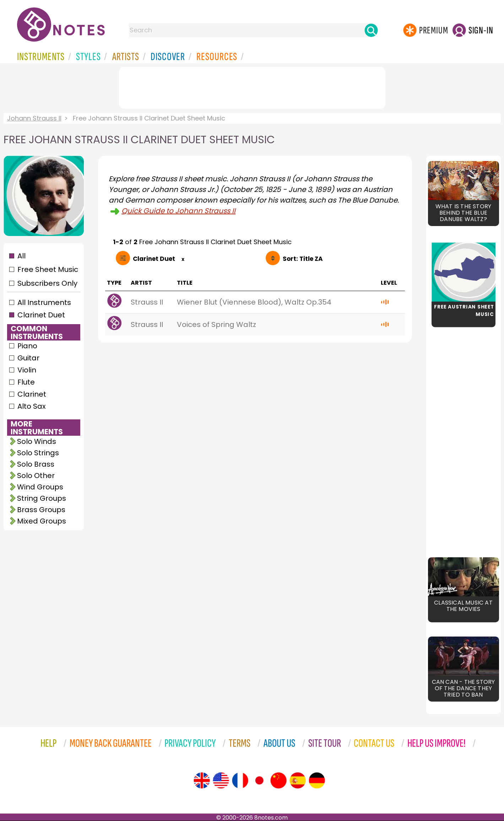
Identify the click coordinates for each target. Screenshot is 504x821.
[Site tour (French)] (240, 780)
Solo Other (36, 476)
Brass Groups (41, 510)
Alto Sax (32, 406)
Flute (26, 382)
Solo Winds (37, 441)
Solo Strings (38, 453)
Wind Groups (40, 487)
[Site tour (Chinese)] (278, 780)
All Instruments (44, 302)
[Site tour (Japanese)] (259, 780)
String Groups (42, 498)
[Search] (371, 30)
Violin (27, 370)
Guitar (28, 358)
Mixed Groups (42, 521)
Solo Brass (36, 464)
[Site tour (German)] (317, 780)
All (21, 256)
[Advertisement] (252, 86)
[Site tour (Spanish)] (298, 780)
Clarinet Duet (41, 315)
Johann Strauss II (34, 118)
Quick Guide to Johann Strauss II (178, 211)
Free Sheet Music (48, 269)
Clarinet (32, 394)
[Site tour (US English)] (221, 780)
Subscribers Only (47, 283)
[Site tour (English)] (202, 780)
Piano (27, 346)
